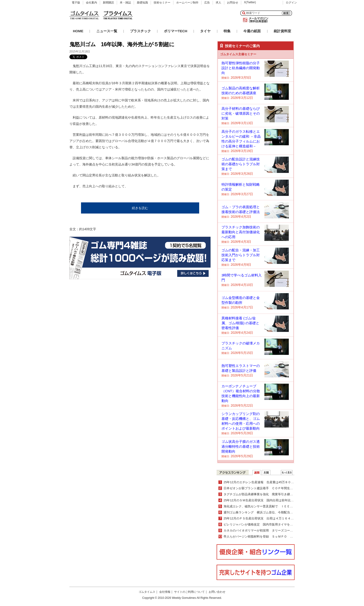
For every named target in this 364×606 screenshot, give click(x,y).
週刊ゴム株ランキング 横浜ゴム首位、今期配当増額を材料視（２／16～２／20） (280, 512)
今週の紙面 (252, 31)
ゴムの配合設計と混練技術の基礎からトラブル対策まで (241, 164)
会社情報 (165, 592)
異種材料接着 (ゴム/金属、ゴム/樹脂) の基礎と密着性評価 (240, 323)
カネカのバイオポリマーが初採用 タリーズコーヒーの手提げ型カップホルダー (278, 530)
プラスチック (140, 31)
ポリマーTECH (176, 31)
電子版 (76, 3)
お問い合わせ (217, 592)
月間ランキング (266, 473)
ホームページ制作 (187, 3)
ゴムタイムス (147, 592)
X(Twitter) (250, 2)
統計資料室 (282, 31)
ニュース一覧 (107, 31)
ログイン (291, 3)
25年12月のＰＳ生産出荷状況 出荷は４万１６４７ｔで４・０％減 (269, 518)
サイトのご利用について (189, 592)
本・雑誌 (125, 3)
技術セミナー (162, 3)
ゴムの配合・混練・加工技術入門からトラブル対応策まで (241, 255)
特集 (227, 31)
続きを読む (140, 208)
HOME (78, 31)
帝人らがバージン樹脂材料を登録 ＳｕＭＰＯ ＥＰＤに (263, 536)
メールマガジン (255, 20)
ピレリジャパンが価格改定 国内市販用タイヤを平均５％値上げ (267, 524)
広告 (207, 3)
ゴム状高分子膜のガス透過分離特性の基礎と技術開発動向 (241, 446)
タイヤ (205, 31)
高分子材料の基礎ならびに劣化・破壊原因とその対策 (241, 113)
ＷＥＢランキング (287, 473)
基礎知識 (142, 3)
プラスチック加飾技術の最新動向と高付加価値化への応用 (241, 232)
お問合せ (233, 3)
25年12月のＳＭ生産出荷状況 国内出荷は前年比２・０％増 (265, 500)
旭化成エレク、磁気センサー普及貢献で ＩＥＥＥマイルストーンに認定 (275, 506)
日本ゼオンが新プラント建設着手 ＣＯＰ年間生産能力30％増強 (267, 488)
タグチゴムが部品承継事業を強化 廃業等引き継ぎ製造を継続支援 (269, 494)
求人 (218, 3)
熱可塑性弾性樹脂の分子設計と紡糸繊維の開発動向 (241, 68)
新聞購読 (108, 3)
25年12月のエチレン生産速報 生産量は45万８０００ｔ (262, 482)
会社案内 (91, 3)
